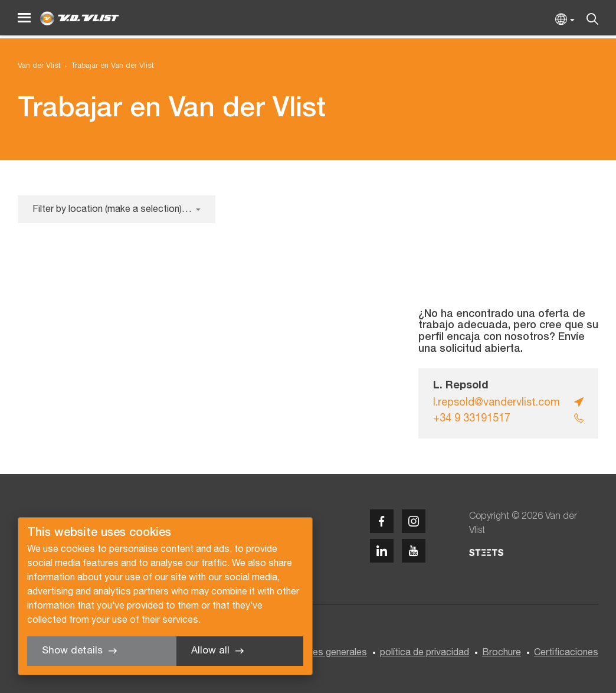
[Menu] (24, 18)
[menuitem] (107, 66)
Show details (72, 651)
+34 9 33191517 (472, 419)
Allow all (210, 651)
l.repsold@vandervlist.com (497, 403)
